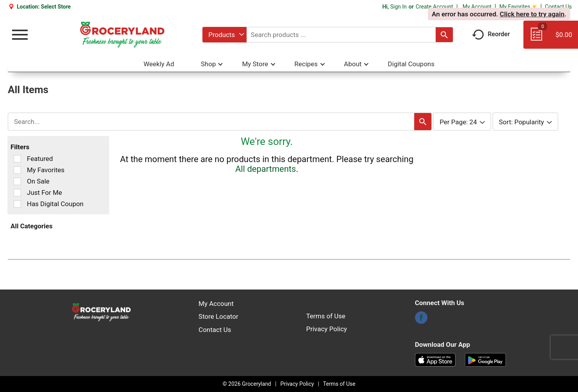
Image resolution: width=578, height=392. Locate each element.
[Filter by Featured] (17, 159)
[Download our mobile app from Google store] (485, 359)
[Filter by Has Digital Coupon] (17, 204)
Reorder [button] (491, 34)
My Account (477, 7)
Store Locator (218, 316)
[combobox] (224, 35)
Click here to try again (532, 14)
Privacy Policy (327, 329)
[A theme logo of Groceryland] (122, 35)
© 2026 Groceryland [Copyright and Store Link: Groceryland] (247, 384)
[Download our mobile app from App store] (435, 359)
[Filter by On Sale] (17, 181)
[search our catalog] (444, 35)
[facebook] (421, 320)
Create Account (434, 7)
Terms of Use (326, 316)
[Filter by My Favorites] (17, 170)
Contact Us (558, 7)
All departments (266, 169)
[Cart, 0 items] (551, 38)
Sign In (398, 7)
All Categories (32, 226)
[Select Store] (57, 7)
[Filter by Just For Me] (17, 193)
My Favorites (518, 7)
